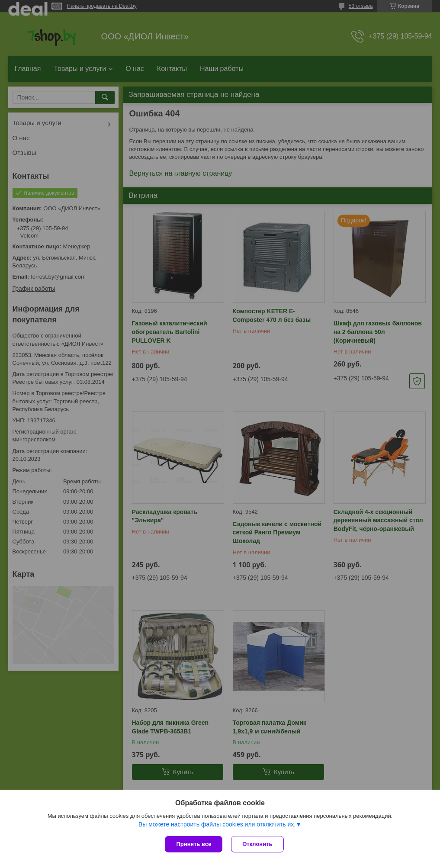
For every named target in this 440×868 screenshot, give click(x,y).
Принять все (194, 844)
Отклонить (257, 844)
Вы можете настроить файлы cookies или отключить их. (217, 824)
